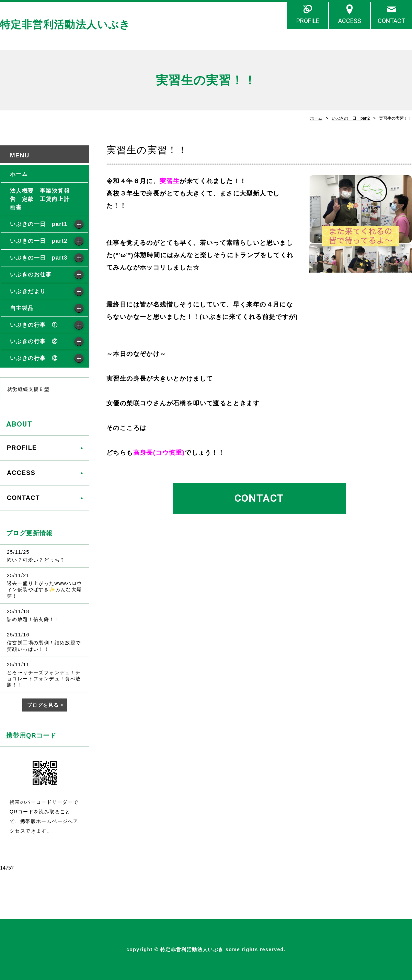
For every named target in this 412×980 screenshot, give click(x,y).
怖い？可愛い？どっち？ (36, 560)
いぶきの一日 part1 (39, 224)
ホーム (316, 118)
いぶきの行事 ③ (34, 358)
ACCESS (350, 21)
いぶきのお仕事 (31, 274)
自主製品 (22, 308)
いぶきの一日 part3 (39, 258)
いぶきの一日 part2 (351, 118)
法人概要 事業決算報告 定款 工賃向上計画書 (40, 199)
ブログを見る (43, 705)
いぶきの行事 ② (34, 341)
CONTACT (391, 21)
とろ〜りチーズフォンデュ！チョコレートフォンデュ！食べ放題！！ (44, 679)
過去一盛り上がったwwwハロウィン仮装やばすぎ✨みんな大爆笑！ (44, 589)
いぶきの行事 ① (34, 325)
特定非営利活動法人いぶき (65, 25)
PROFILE (308, 21)
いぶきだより (28, 291)
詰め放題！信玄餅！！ (33, 619)
